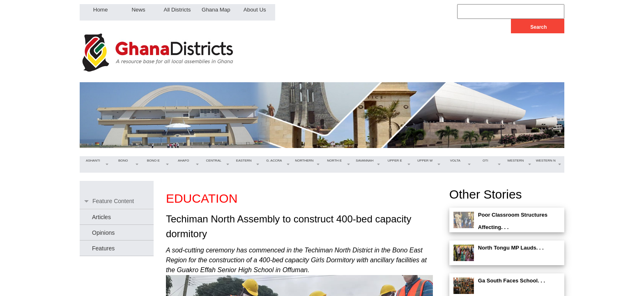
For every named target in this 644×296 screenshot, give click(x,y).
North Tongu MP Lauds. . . (511, 248)
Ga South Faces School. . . (512, 281)
